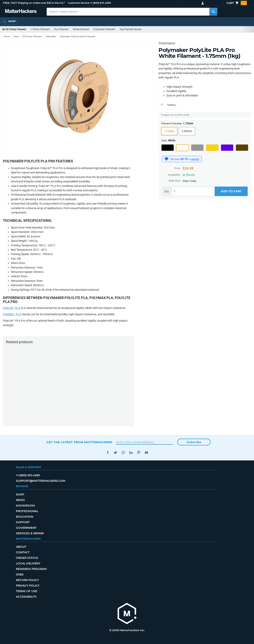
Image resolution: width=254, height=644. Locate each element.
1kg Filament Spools (130, 29)
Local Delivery (28, 563)
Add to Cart (231, 191)
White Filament (81, 29)
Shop (20, 494)
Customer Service (79, 3)
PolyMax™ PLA (12, 314)
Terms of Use (26, 591)
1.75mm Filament (40, 29)
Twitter (115, 453)
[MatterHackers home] (127, 614)
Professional (27, 511)
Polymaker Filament (104, 29)
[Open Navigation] (9, 21)
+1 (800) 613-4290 (100, 3)
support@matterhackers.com (41, 481)
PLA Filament (61, 29)
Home (7, 37)
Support (23, 522)
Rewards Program (31, 569)
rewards (195, 159)
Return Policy (27, 580)
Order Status (27, 558)
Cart (237, 3)
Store (16, 37)
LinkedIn (131, 453)
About (21, 547)
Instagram (123, 453)
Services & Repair (30, 533)
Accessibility (26, 597)
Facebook (108, 453)
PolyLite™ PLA (12, 308)
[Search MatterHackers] (213, 12)
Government (26, 528)
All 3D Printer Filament (14, 29)
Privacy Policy (28, 586)
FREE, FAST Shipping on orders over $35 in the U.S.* (34, 3)
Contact (23, 552)
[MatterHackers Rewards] (166, 159)
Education (25, 517)
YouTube (146, 453)
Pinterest (139, 453)
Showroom (25, 506)
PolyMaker (167, 43)
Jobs (20, 574)
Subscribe (194, 442)
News (20, 500)
